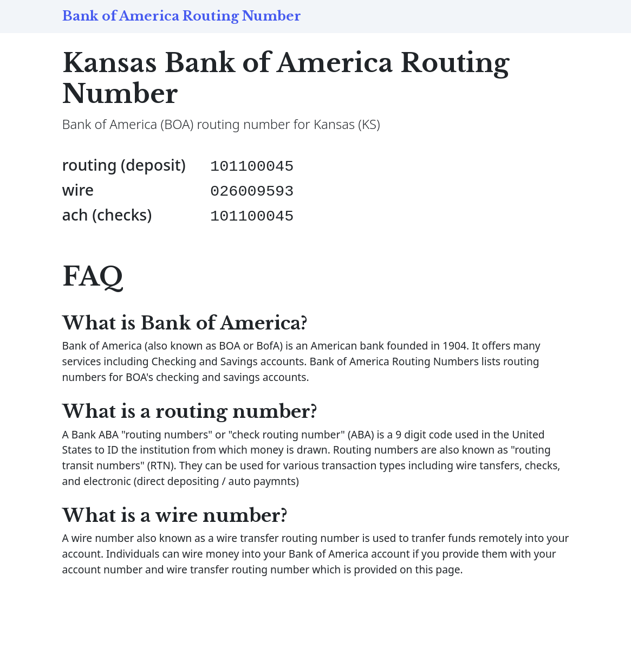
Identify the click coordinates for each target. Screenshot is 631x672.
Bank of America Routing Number (182, 16)
